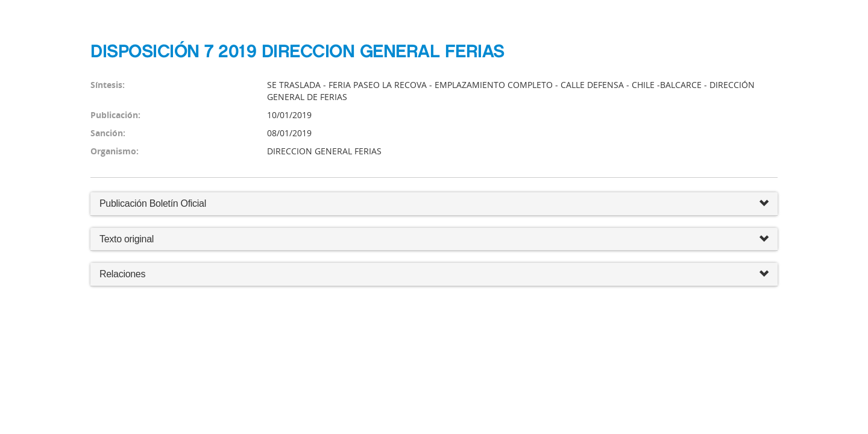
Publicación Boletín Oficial (153, 203)
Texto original (127, 239)
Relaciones (434, 275)
